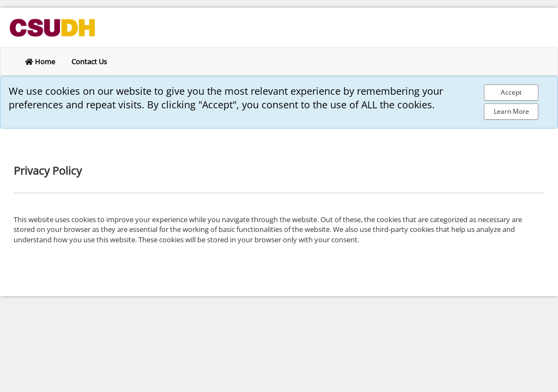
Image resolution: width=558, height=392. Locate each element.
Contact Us (89, 62)
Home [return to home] (40, 62)
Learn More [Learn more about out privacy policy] (511, 111)
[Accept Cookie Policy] (511, 93)
